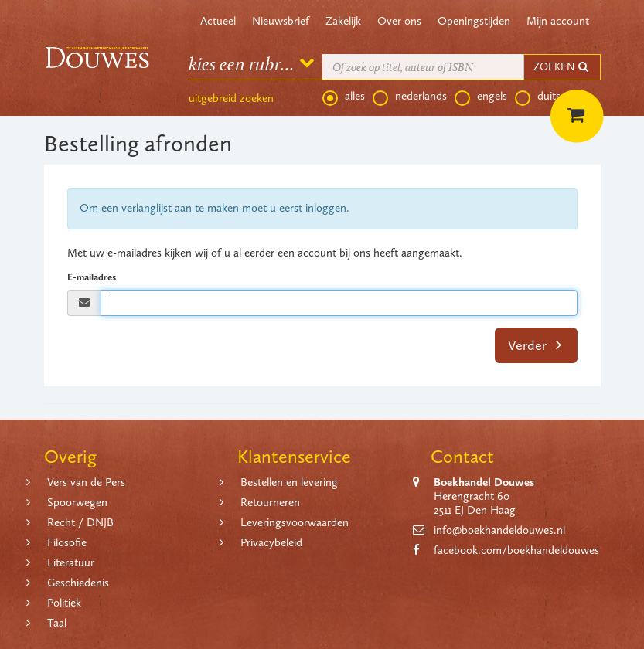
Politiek (64, 603)
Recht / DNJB (80, 522)
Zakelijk (343, 21)
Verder (535, 345)
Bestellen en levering (289, 482)
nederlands (410, 97)
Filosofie (67, 542)
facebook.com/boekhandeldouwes (516, 550)
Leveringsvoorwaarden (295, 522)
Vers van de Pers (86, 482)
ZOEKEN (562, 67)
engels (481, 97)
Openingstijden (474, 21)
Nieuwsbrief (281, 21)
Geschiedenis (78, 583)
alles (344, 97)
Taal (57, 623)
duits (538, 97)
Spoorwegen (77, 502)
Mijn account (558, 21)
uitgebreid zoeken (231, 98)
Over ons (399, 21)
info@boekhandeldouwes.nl (499, 530)
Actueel (218, 21)
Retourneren (270, 502)
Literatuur (71, 562)
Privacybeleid (271, 542)
